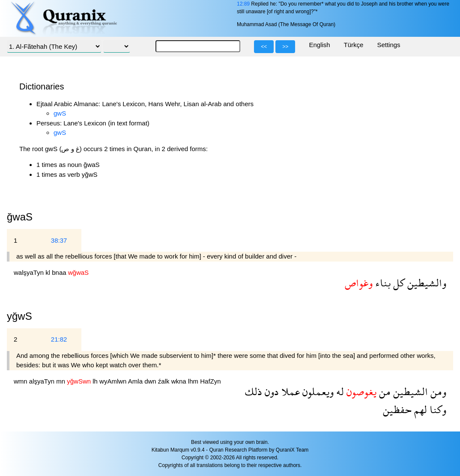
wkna (180, 381)
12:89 (243, 4)
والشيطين (426, 283)
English (319, 45)
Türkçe (354, 45)
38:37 (59, 240)
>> (285, 47)
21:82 (59, 339)
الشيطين (409, 391)
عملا (289, 391)
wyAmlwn (114, 381)
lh (96, 381)
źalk (165, 381)
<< (264, 47)
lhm (194, 381)
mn (61, 381)
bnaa (60, 272)
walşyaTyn (30, 272)
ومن (437, 391)
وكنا (437, 409)
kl (49, 272)
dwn (151, 381)
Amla (136, 381)
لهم (419, 409)
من (384, 391)
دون (270, 391)
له (339, 391)
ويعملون (317, 391)
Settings (388, 45)
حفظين (397, 409)
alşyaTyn (43, 381)
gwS (60, 113)
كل (398, 283)
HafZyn (210, 381)
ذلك (254, 391)
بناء (382, 283)
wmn (21, 381)
